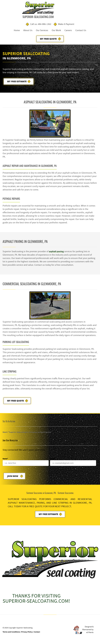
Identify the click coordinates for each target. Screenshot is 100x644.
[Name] (26, 464)
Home (17, 31)
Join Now (13, 478)
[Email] (73, 464)
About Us (28, 31)
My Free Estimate (17, 82)
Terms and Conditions (11, 634)
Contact (37, 634)
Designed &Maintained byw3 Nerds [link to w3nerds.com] (88, 631)
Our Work (56, 31)
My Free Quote (48, 39)
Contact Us (81, 31)
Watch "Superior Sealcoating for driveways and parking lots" (27, 434)
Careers (68, 31)
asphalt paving (56, 252)
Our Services (42, 31)
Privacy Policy (27, 634)
